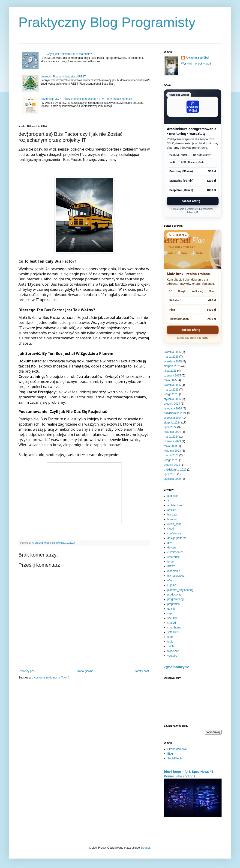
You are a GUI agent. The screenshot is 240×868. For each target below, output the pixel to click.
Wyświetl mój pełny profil (196, 64)
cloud (171, 529)
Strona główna (85, 671)
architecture (175, 505)
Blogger (145, 848)
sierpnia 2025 (172, 366)
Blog (170, 754)
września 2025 (173, 361)
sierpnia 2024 (172, 423)
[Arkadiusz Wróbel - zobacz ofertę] (193, 153)
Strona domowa (177, 749)
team (170, 637)
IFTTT (171, 566)
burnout (172, 519)
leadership (174, 571)
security (172, 618)
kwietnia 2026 (172, 352)
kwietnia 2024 (172, 432)
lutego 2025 (171, 394)
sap (169, 613)
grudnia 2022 (172, 465)
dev (169, 543)
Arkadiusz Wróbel (197, 58)
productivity (174, 595)
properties (173, 604)
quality (171, 609)
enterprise (173, 557)
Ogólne (172, 585)
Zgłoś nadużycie (176, 667)
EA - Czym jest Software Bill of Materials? (66, 54)
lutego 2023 (171, 460)
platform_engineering (180, 590)
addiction (173, 496)
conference (174, 533)
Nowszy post (27, 671)
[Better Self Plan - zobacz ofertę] (193, 286)
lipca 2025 (170, 371)
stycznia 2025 (172, 399)
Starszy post (141, 671)
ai (168, 501)
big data (172, 515)
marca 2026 (171, 357)
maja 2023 (170, 446)
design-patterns (177, 538)
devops (172, 548)
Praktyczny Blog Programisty (107, 22)
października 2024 (175, 413)
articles (172, 510)
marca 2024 (171, 437)
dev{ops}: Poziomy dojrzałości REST (63, 77)
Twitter (171, 646)
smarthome (174, 628)
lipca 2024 (170, 427)
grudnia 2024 (172, 404)
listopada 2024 (173, 409)
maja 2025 (170, 380)
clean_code (174, 524)
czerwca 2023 (172, 441)
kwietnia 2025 (172, 385)
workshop (173, 651)
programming (175, 599)
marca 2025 (171, 390)
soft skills (173, 632)
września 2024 (173, 418)
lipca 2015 (170, 474)
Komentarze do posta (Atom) (51, 678)
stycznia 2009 (172, 479)
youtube (172, 656)
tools (170, 642)
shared (172, 623)
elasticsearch (175, 552)
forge (170, 562)
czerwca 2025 (172, 376)
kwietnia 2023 (172, 451)
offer (170, 581)
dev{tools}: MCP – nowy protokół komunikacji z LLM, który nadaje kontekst (86, 99)
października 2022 (175, 470)
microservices (176, 576)
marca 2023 (171, 455)
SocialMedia (175, 758)
